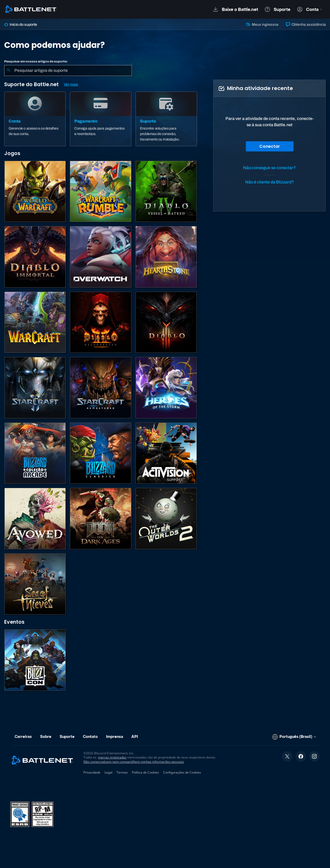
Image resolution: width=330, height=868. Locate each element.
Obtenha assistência (306, 24)
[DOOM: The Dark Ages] (100, 518)
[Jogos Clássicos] (100, 453)
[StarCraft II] (35, 388)
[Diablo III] (166, 322)
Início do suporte (21, 24)
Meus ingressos (262, 24)
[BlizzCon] (35, 660)
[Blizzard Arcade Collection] (35, 453)
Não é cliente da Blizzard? (270, 182)
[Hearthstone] (166, 257)
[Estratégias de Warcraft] (35, 322)
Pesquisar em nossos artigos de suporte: (36, 61)
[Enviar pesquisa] (8, 71)
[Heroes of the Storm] (166, 388)
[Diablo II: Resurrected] (100, 322)
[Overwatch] (100, 257)
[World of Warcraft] (35, 191)
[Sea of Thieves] (35, 584)
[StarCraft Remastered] (100, 388)
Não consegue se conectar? (270, 168)
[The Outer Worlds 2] (166, 518)
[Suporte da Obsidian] (35, 518)
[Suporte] (166, 119)
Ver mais (71, 84)
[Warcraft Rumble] (100, 191)
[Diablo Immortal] (35, 257)
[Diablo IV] (166, 191)
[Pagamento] (101, 119)
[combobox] (68, 71)
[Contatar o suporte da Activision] (166, 453)
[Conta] (35, 119)
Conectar (270, 146)
